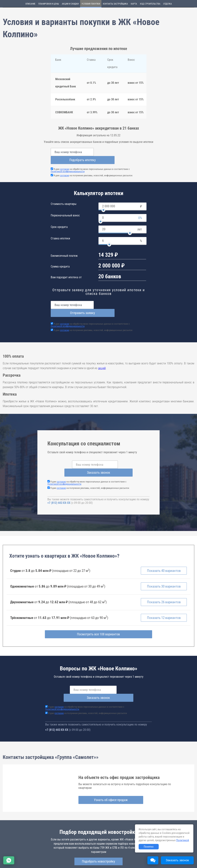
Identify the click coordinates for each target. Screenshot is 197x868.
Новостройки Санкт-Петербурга (19, 854)
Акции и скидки (70, 4)
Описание (30, 4)
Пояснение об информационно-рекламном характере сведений (65, 860)
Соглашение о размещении (17, 860)
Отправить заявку (124, 297)
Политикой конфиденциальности (68, 163)
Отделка (168, 4)
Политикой (183, 840)
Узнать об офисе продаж (99, 769)
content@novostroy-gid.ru (115, 863)
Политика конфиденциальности (115, 860)
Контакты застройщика (115, 4)
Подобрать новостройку (98, 830)
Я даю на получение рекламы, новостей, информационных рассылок (93, 167)
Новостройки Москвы (48, 854)
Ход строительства (150, 4)
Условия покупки (91, 4)
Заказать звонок (125, 448)
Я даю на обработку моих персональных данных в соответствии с (90, 162)
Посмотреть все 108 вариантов (99, 611)
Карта (134, 4)
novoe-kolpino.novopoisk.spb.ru (129, 844)
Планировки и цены (49, 4)
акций (102, 352)
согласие (65, 161)
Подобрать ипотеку (124, 152)
